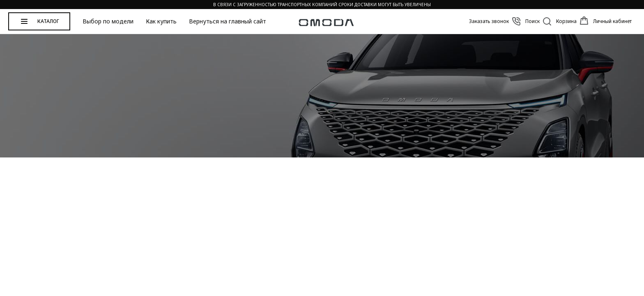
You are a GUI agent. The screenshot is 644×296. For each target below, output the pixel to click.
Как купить (161, 21)
